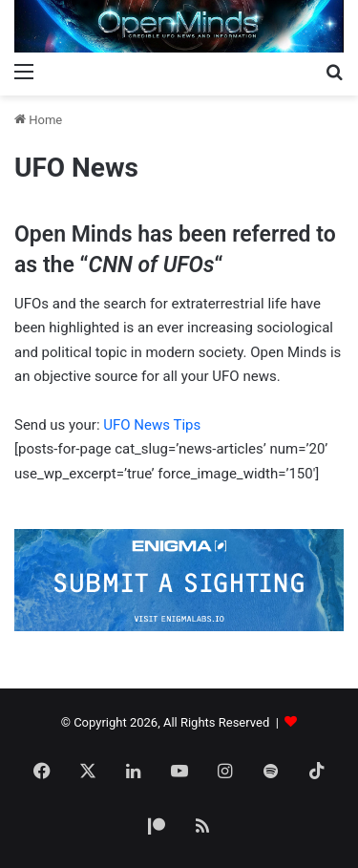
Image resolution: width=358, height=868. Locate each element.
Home (38, 120)
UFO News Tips (152, 425)
